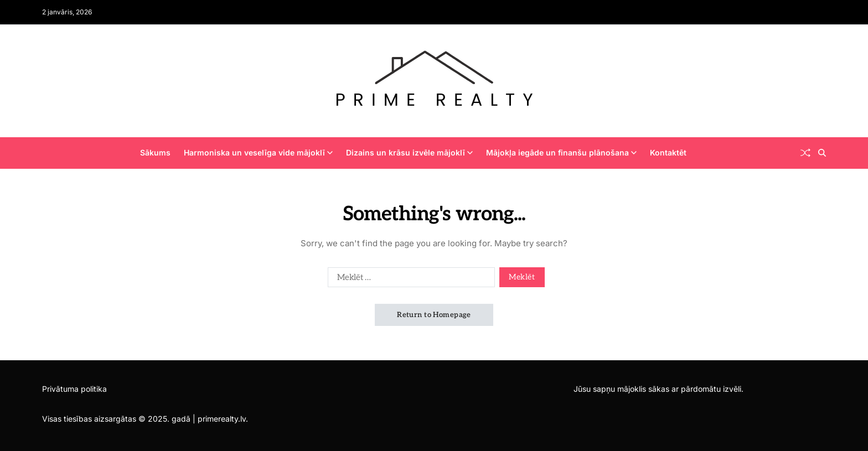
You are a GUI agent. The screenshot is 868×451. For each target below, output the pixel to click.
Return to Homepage (434, 315)
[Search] (822, 153)
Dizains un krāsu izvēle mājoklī (409, 152)
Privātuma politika (74, 389)
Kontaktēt (668, 152)
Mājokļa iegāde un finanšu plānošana (561, 152)
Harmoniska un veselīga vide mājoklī (258, 152)
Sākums (155, 152)
